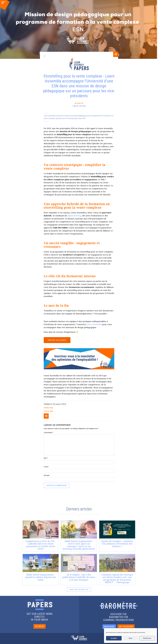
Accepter (114, 638)
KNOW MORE (109, 627)
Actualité (79, 103)
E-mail (46, 467)
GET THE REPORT (126, 627)
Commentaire (49, 433)
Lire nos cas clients (57, 340)
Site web (47, 475)
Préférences (147, 638)
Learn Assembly (94, 324)
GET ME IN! (40, 626)
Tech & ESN (48, 411)
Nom (46, 458)
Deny (130, 638)
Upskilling (48, 408)
